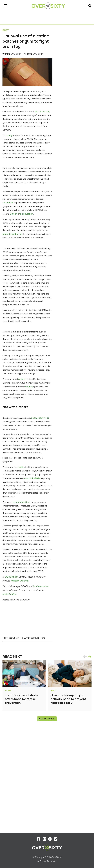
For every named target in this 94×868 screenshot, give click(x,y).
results (24, 442)
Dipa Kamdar (13, 675)
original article (10, 692)
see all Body (47, 817)
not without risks (12, 489)
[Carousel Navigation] (86, 755)
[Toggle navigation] (7, 6)
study (11, 154)
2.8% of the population (23, 242)
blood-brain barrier (13, 266)
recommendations (23, 583)
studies (46, 450)
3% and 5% (43, 227)
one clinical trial (12, 559)
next (89, 755)
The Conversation (41, 685)
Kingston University (21, 679)
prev (84, 755)
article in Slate (11, 129)
